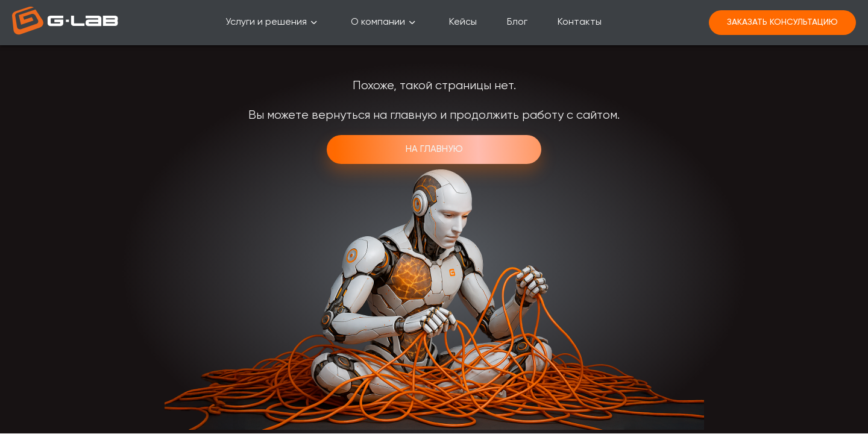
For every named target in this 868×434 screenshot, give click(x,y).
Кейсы (463, 22)
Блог (517, 22)
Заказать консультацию (782, 22)
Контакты (580, 22)
